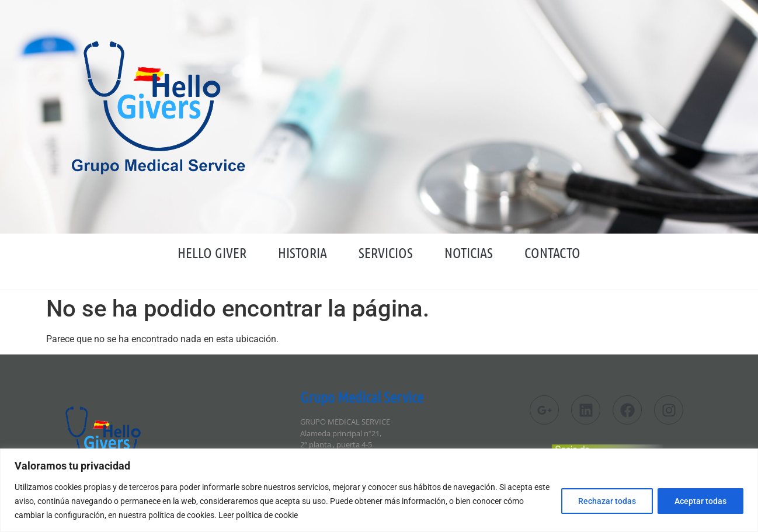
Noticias (469, 253)
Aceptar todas (700, 501)
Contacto (552, 253)
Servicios (386, 253)
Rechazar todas (607, 501)
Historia (302, 253)
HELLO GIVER (212, 253)
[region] (379, 490)
